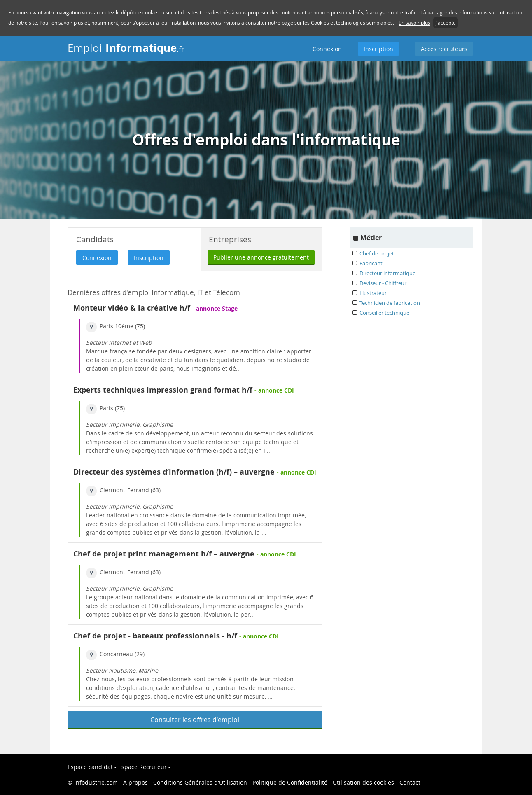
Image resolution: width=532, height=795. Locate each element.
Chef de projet (377, 253)
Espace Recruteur (142, 767)
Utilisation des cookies (363, 782)
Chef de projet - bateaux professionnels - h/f (155, 636)
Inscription (378, 49)
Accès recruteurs (444, 49)
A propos (136, 782)
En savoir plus (414, 23)
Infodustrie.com (96, 782)
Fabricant (371, 263)
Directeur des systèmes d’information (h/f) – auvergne (174, 472)
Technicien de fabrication (390, 303)
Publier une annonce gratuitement (261, 257)
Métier (371, 238)
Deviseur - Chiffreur (383, 283)
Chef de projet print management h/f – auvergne (164, 554)
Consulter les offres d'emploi (195, 720)
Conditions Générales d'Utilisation (200, 782)
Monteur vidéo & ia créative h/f (132, 308)
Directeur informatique (387, 273)
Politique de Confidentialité (290, 782)
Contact (410, 782)
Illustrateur (373, 293)
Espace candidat (90, 767)
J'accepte (446, 23)
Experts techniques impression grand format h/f (163, 390)
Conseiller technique (384, 313)
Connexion (327, 49)
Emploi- (126, 48)
